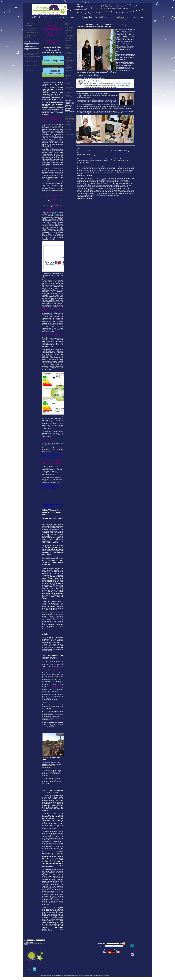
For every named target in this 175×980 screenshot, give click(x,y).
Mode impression (93, 975)
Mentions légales (105, 975)
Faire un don (79, 6)
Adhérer (79, 5)
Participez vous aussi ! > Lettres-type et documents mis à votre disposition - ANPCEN (52, 487)
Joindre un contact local (79, 10)
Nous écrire (79, 8)
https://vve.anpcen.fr (55, 201)
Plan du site (99, 975)
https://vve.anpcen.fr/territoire (52, 206)
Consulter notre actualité (84, 164)
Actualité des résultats (83, 154)
